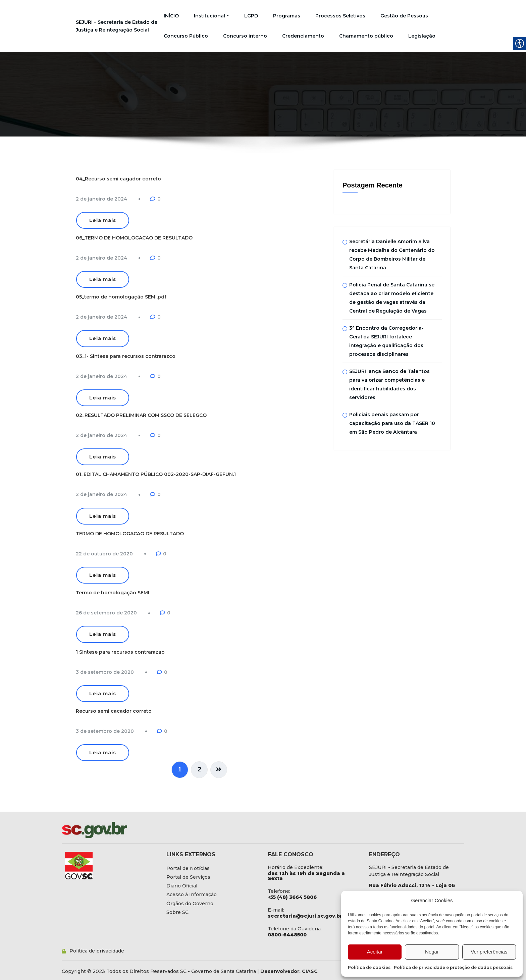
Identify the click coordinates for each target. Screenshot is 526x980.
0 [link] (159, 199)
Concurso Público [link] (186, 36)
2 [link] (199, 769)
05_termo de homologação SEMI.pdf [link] (121, 297)
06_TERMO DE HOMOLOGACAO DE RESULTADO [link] (134, 238)
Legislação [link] (422, 36)
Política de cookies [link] (369, 967)
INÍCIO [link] (171, 16)
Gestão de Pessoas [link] (404, 16)
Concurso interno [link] (245, 36)
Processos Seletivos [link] (340, 16)
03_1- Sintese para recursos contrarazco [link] (126, 356)
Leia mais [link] (103, 220)
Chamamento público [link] (366, 36)
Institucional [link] (212, 16)
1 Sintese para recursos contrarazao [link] (120, 652)
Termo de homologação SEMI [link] (113, 593)
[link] (101, 199)
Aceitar (375, 952)
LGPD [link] (251, 16)
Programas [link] (287, 16)
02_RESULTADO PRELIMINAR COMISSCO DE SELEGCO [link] (141, 415)
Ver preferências (489, 952)
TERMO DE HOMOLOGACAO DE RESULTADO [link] (130, 534)
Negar (432, 952)
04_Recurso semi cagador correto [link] (118, 179)
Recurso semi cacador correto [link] (114, 711)
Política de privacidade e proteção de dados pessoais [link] (453, 967)
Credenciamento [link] (303, 36)
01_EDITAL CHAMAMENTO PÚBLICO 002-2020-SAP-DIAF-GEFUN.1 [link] (156, 474)
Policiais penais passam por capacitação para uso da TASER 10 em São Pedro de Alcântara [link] (392, 423)
